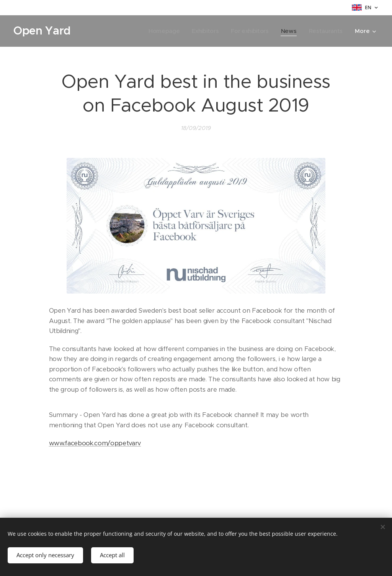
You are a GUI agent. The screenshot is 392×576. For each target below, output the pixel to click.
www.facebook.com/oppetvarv (95, 443)
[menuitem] (161, 31)
